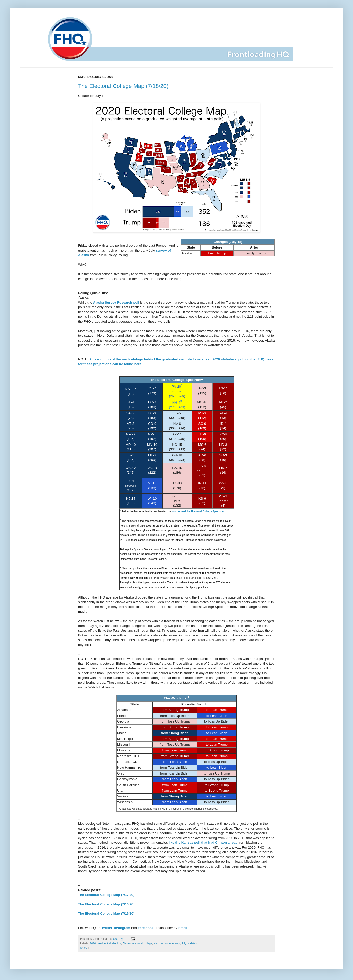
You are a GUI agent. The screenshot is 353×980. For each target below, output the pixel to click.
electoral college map (167, 943)
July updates (189, 943)
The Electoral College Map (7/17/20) (106, 895)
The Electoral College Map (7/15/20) (106, 914)
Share (84, 948)
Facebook (146, 928)
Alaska (127, 943)
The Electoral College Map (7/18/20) (123, 86)
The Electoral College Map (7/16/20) (106, 904)
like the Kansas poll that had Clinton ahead (203, 843)
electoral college (142, 943)
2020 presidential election (105, 943)
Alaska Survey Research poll (116, 302)
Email (183, 928)
